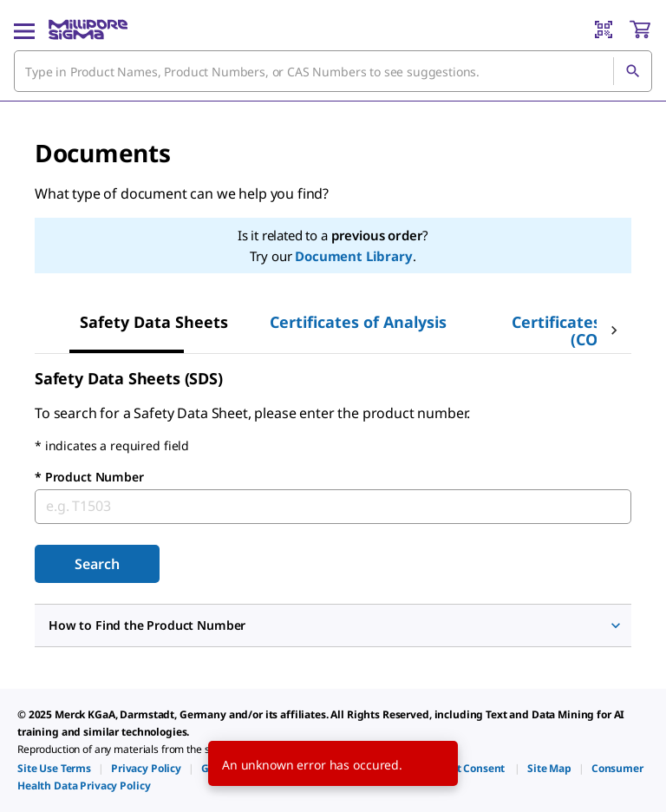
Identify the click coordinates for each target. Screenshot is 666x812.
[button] (333, 625)
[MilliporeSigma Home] (88, 29)
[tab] (154, 322)
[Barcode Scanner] (604, 29)
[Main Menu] (24, 29)
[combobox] (333, 71)
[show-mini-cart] (640, 29)
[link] (54, 768)
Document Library (353, 256)
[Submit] (97, 564)
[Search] (632, 71)
